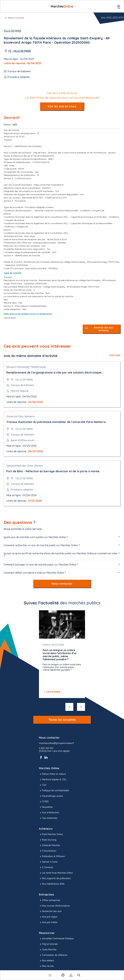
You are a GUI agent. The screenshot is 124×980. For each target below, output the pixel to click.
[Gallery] (62, 654)
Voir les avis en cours (62, 106)
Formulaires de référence (53, 955)
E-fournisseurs (48, 851)
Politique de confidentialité (54, 791)
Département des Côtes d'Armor (25, 466)
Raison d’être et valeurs (52, 774)
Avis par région (48, 917)
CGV (43, 785)
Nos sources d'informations (54, 906)
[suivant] (81, 707)
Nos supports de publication (55, 879)
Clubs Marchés (48, 950)
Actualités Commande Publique (56, 939)
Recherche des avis (50, 911)
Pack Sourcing (48, 840)
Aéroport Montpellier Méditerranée (26, 367)
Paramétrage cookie (51, 796)
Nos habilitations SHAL (52, 884)
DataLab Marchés (49, 845)
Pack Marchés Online (51, 834)
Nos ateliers (46, 961)
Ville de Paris (12, 31)
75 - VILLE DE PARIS (19, 51)
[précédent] (69, 707)
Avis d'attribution (49, 813)
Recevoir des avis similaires (103, 329)
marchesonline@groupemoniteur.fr (56, 743)
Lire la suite (51, 692)
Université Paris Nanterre (20, 416)
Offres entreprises (50, 900)
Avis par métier (48, 922)
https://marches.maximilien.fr (49, 185)
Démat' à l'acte (48, 862)
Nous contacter (62, 584)
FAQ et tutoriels (48, 944)
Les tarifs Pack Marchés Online (56, 873)
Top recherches (48, 818)
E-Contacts (46, 867)
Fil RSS (44, 802)
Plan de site (46, 966)
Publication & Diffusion (52, 856)
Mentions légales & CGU (53, 780)
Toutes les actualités (62, 720)
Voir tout (115, 355)
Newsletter (46, 807)
